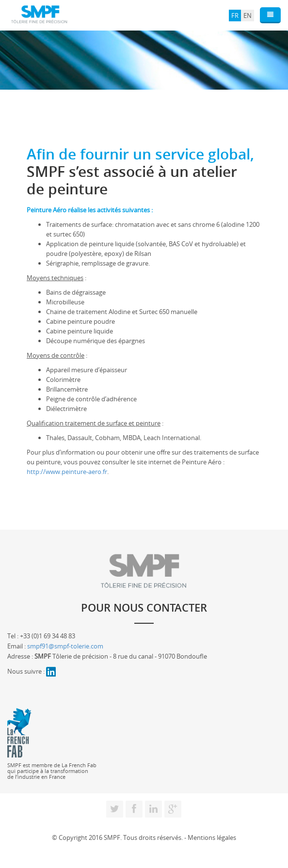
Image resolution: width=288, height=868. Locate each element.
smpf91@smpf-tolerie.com (65, 646)
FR (235, 16)
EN (248, 16)
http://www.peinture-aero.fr (67, 472)
